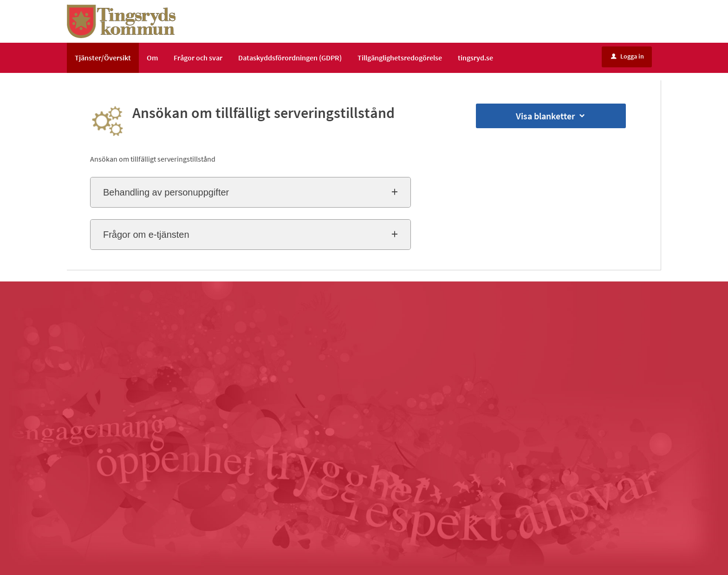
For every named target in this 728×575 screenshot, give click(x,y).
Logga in (627, 56)
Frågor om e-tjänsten (146, 235)
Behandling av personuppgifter (166, 192)
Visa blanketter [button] (551, 116)
